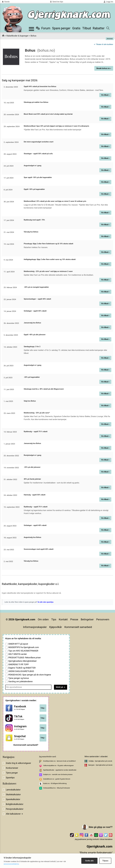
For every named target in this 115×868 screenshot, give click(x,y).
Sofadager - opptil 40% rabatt (35, 525)
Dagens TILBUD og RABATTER (22, 668)
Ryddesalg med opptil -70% (34, 220)
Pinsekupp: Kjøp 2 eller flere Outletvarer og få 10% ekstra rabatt (48, 244)
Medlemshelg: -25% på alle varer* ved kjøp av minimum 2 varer (48, 271)
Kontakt (63, 619)
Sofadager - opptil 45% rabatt (35, 311)
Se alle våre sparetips (46, 602)
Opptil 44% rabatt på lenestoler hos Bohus (40, 86)
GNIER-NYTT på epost (18, 644)
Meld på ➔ (61, 687)
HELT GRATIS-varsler (18, 654)
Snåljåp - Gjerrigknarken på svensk (100, 761)
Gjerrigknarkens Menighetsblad (22, 661)
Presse (74, 619)
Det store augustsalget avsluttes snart (39, 142)
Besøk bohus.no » (104, 68)
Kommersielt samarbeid (78, 627)
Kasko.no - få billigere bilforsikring (55, 783)
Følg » (43, 708)
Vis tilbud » (105, 95)
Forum (43, 28)
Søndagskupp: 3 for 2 (32, 347)
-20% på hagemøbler (32, 377)
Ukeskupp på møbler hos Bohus (36, 102)
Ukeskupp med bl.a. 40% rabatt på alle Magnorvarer (44, 389)
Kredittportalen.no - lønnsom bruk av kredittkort (59, 761)
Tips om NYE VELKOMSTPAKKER (23, 651)
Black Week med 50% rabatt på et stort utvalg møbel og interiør (48, 114)
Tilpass (105, 861)
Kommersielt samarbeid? (26, 745)
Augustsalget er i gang (33, 166)
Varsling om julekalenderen (20, 681)
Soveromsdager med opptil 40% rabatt (39, 549)
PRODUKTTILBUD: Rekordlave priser (25, 658)
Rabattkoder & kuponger (17, 36)
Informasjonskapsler (35, 627)
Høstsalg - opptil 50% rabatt (35, 495)
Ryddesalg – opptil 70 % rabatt (36, 432)
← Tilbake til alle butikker (104, 44)
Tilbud (87, 28)
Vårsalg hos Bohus (31, 232)
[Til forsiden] (69, 15)
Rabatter (99, 28)
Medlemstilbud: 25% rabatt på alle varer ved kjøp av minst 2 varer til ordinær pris (55, 201)
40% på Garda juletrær (32, 479)
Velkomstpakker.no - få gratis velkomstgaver (58, 765)
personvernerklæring (11, 864)
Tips (54, 619)
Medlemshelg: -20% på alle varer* (37, 413)
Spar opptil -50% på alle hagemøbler (38, 177)
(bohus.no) (46, 50)
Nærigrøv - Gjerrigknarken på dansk (100, 765)
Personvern (103, 619)
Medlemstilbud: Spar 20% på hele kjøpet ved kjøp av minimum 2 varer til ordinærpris (56, 126)
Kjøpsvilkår (56, 627)
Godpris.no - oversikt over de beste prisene (58, 774)
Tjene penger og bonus (19, 678)
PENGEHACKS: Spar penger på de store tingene (30, 675)
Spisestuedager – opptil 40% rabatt (37, 299)
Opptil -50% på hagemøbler (34, 189)
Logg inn (108, 2)
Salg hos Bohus (30, 401)
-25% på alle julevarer (32, 467)
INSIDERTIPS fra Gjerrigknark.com (24, 647)
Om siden (43, 619)
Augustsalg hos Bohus (32, 537)
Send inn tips (57, 2)
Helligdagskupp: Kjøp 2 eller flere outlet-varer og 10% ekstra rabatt (50, 259)
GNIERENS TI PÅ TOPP (19, 664)
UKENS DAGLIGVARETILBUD (21, 671)
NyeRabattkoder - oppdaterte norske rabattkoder (60, 770)
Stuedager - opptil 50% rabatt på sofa (38, 154)
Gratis (76, 28)
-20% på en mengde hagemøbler (36, 287)
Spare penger (61, 28)
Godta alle (89, 861)
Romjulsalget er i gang (32, 455)
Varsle (6, 2)
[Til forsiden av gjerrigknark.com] (13, 19)
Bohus (33, 36)
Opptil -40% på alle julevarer (35, 335)
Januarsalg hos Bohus (32, 323)
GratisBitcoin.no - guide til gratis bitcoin (57, 779)
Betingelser (87, 619)
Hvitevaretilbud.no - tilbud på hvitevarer (57, 788)
